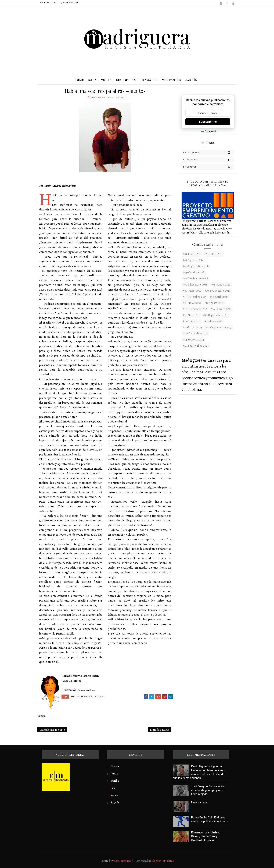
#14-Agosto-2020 (214, 303)
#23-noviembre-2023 (195, 333)
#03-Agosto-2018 (193, 260)
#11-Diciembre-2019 (195, 297)
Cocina (119, 97)
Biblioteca (126, 80)
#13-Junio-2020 (192, 303)
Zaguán (115, 803)
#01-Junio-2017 (192, 254)
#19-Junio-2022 (192, 321)
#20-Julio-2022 (214, 321)
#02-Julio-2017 (213, 254)
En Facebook (209, 160)
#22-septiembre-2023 (219, 327)
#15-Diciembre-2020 (195, 309)
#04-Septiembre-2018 (196, 266)
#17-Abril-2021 (191, 315)
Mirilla (115, 781)
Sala (93, 80)
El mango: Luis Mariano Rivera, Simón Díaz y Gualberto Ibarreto (206, 836)
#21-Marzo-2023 (192, 327)
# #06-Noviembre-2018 (81, 697)
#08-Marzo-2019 (221, 285)
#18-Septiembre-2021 (216, 315)
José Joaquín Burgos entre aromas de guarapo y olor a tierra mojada (208, 790)
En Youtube (209, 167)
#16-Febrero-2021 (221, 309)
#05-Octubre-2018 (194, 272)
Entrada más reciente (52, 730)
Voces (106, 80)
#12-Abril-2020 (219, 297)
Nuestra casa (48, 3)
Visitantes (172, 80)
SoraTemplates (123, 861)
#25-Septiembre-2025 (196, 346)
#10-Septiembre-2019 (218, 291)
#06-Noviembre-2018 (102, 97)
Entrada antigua (160, 730)
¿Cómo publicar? (70, 3)
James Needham (87, 690)
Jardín (191, 80)
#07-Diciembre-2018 (195, 285)
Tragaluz (149, 80)
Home (79, 80)
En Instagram (209, 152)
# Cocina (99, 697)
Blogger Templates (163, 861)
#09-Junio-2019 (192, 291)
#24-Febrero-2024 (193, 340)
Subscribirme (208, 122)
